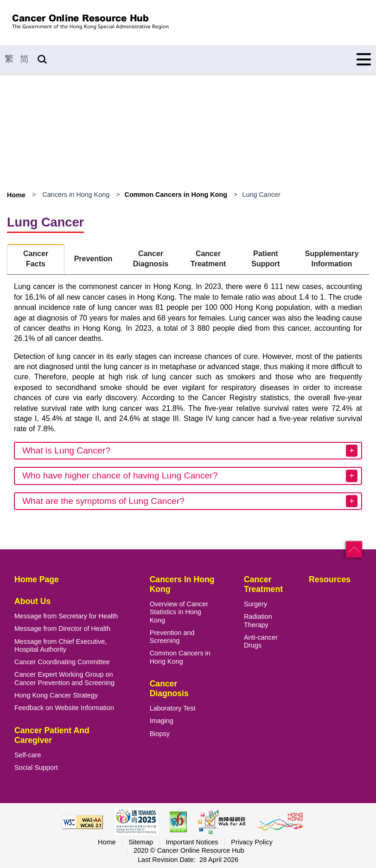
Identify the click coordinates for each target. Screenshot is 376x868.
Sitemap (141, 842)
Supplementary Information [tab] (332, 259)
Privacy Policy (252, 842)
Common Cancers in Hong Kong (176, 195)
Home (16, 195)
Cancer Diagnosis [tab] (151, 259)
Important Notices (192, 842)
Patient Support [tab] (265, 259)
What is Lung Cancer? (66, 450)
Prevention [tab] (93, 259)
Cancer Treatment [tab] (208, 259)
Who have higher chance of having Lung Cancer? (120, 475)
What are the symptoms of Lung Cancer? (103, 501)
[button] (354, 550)
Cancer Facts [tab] (36, 259)
